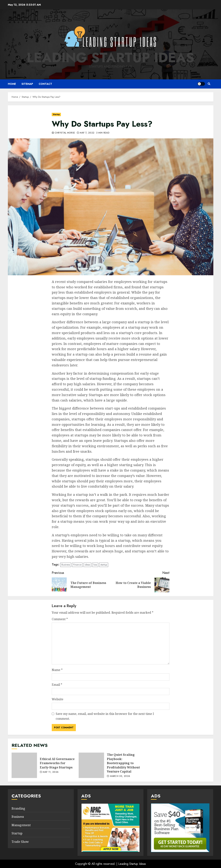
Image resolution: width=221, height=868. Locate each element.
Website (58, 699)
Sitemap (27, 84)
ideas (87, 565)
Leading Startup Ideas (110, 58)
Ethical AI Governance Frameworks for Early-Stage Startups (24, 765)
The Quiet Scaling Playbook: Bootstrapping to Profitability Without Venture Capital (91, 765)
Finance (77, 565)
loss (95, 565)
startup (104, 565)
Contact (45, 84)
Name (57, 670)
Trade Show (20, 842)
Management (21, 825)
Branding (18, 808)
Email (57, 685)
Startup (56, 114)
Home (12, 84)
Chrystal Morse (65, 133)
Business (66, 565)
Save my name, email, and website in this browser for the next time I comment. (105, 716)
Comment (60, 619)
